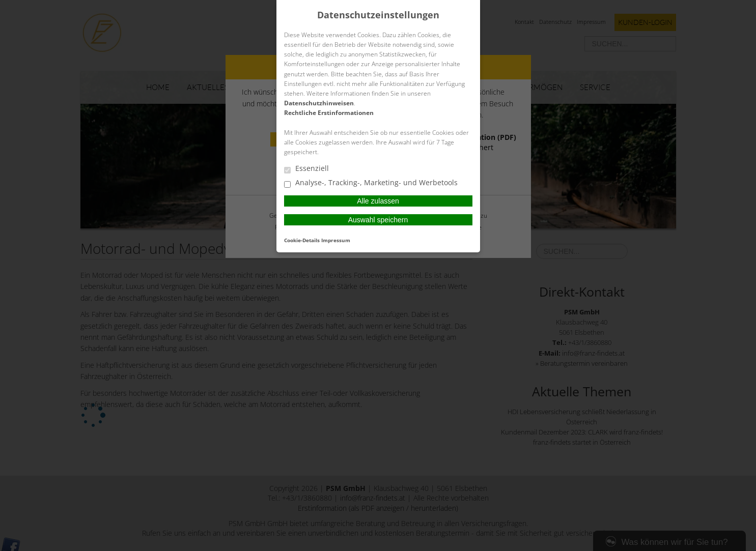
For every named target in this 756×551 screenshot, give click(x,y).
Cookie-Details (302, 240)
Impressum (336, 240)
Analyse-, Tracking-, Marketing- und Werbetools (371, 183)
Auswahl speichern (378, 220)
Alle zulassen (378, 201)
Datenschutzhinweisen (319, 103)
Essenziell (306, 169)
